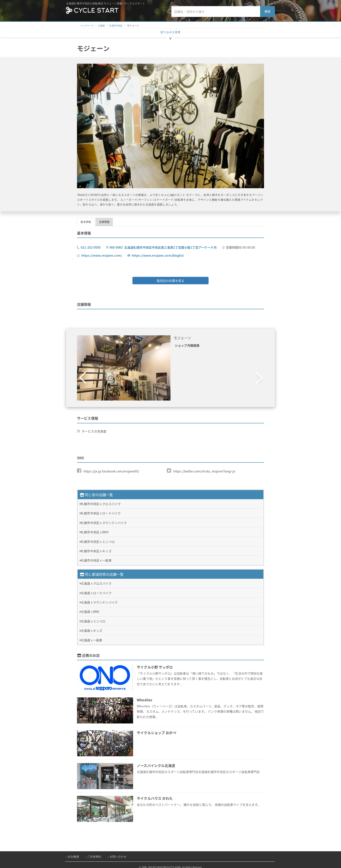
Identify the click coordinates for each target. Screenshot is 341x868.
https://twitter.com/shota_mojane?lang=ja (204, 469)
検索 (267, 11)
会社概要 (73, 853)
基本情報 (86, 220)
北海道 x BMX (90, 608)
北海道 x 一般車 (92, 636)
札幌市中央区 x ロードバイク (101, 509)
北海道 (103, 26)
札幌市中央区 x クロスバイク (101, 500)
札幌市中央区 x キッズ (96, 547)
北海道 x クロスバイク (96, 580)
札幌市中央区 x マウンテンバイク (104, 519)
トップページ (88, 26)
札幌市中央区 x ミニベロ (98, 538)
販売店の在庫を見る (170, 278)
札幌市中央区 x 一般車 (96, 557)
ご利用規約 (94, 853)
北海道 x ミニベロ (93, 617)
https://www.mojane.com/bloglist (158, 253)
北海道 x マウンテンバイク (99, 599)
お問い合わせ (118, 853)
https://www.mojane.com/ (102, 253)
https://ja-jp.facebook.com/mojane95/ (111, 469)
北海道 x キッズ (92, 627)
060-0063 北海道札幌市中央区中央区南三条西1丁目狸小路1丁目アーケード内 (163, 245)
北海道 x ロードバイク (96, 589)
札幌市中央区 (118, 26)
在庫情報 (104, 220)
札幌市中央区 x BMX (95, 528)
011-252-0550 (91, 245)
